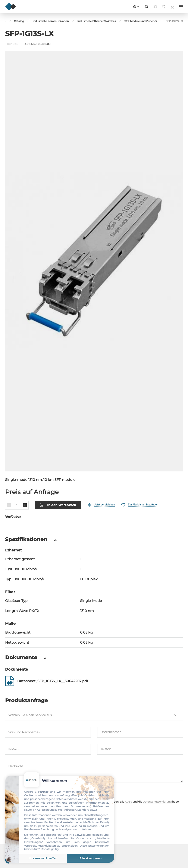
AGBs (128, 802)
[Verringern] (9, 505)
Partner (43, 792)
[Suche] (147, 7)
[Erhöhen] (25, 505)
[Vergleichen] (101, 505)
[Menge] (17, 505)
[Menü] (181, 7)
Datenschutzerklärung (157, 802)
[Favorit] (140, 505)
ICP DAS (12, 44)
